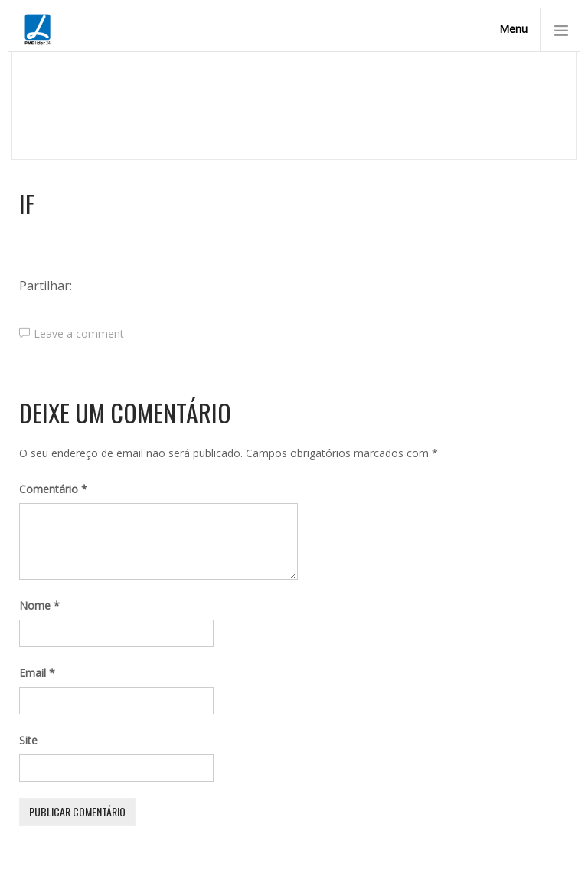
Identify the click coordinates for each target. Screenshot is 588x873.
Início (106, 117)
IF (27, 204)
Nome (39, 605)
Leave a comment (79, 334)
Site (28, 740)
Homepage (47, 117)
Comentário (53, 489)
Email (37, 673)
